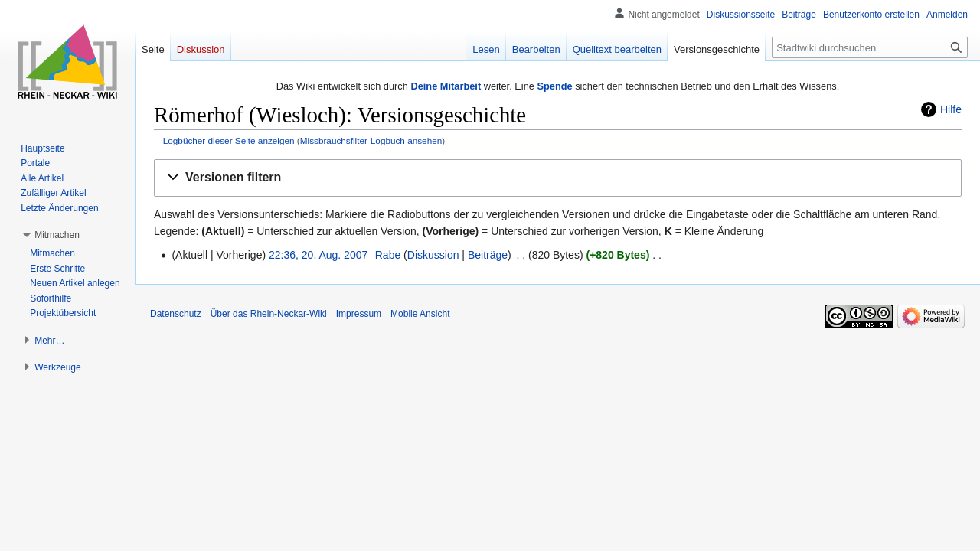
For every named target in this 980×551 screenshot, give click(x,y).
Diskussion (433, 255)
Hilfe (951, 109)
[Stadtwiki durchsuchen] (870, 47)
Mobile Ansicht (420, 314)
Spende (554, 86)
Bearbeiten (536, 49)
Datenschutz (176, 314)
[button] (558, 178)
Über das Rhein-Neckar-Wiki (269, 314)
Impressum (359, 314)
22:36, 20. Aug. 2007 (318, 255)
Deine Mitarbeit (446, 86)
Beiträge (488, 255)
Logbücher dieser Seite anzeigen (229, 140)
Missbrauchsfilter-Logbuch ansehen (371, 140)
